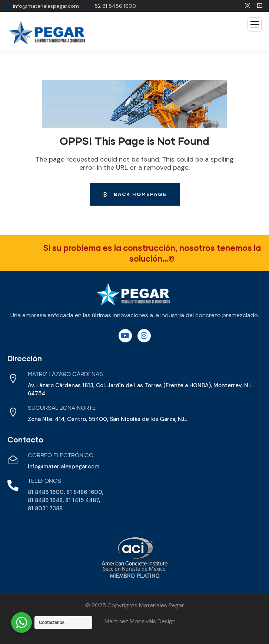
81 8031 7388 (45, 508)
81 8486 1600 (46, 492)
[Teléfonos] (13, 485)
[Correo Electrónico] (13, 460)
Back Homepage (135, 194)
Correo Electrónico (61, 456)
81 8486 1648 (45, 500)
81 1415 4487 (82, 500)
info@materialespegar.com (64, 467)
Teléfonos (44, 481)
